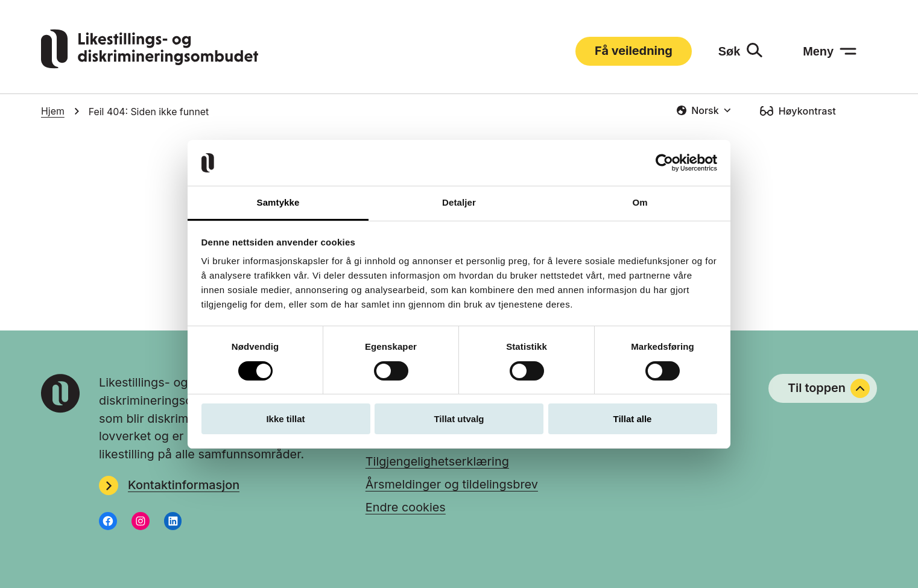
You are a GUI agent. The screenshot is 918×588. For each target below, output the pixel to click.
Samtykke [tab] (278, 202)
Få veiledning (634, 51)
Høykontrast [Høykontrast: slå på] (807, 111)
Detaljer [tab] (459, 202)
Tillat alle (633, 419)
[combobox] (704, 110)
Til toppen (829, 388)
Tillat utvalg (459, 419)
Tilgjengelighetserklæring (437, 461)
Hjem (53, 111)
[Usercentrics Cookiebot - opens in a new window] (664, 163)
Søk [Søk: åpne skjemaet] (729, 51)
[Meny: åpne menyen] (830, 51)
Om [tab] (640, 202)
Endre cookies (406, 507)
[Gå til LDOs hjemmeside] (150, 65)
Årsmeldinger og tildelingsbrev (452, 484)
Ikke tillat (285, 419)
